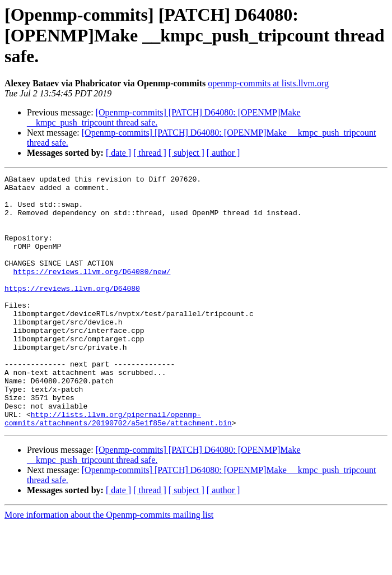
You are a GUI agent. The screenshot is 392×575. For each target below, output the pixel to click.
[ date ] (118, 153)
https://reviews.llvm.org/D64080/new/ (92, 291)
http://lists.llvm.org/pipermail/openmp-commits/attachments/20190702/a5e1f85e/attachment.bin (118, 468)
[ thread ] (150, 153)
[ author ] (223, 153)
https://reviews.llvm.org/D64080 (72, 312)
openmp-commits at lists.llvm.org (268, 83)
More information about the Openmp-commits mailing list (109, 565)
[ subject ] (186, 153)
